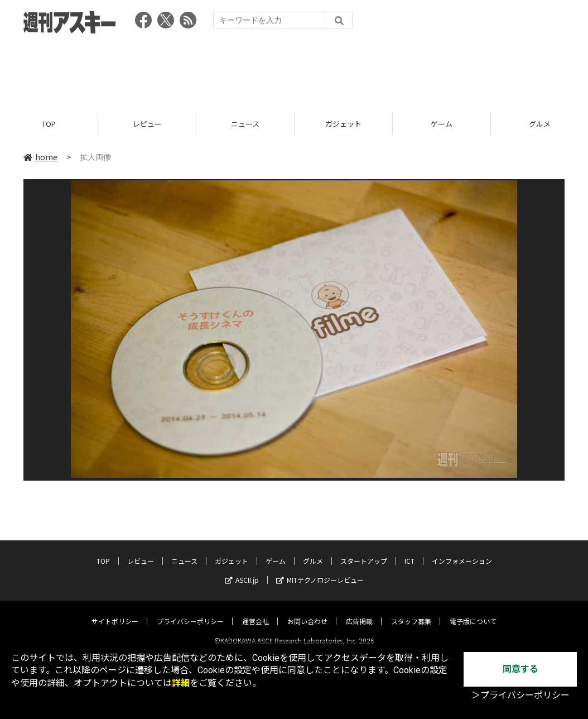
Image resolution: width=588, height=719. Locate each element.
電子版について (473, 612)
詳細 (181, 683)
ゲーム (442, 124)
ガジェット (343, 124)
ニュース (245, 124)
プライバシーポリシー (190, 612)
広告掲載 (359, 612)
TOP (49, 124)
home (40, 157)
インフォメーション (462, 551)
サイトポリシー (115, 612)
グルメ (313, 551)
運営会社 (256, 612)
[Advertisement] (294, 70)
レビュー (147, 124)
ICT (409, 551)
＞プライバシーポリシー (520, 695)
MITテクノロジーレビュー (320, 570)
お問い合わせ (307, 612)
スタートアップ (364, 551)
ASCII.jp (242, 570)
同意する (520, 669)
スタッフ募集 (411, 612)
